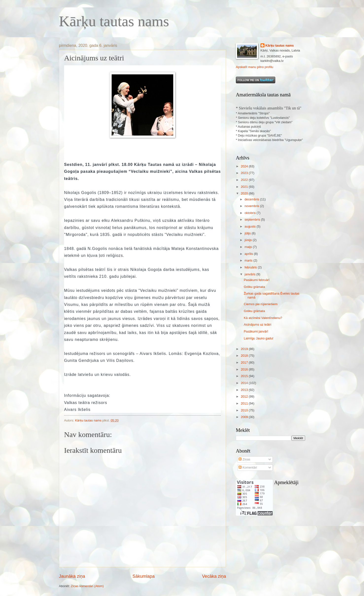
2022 (245, 180)
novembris (252, 206)
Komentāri (248, 467)
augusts (251, 226)
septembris (253, 219)
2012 (245, 396)
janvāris (250, 274)
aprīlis (249, 254)
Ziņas (244, 459)
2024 (245, 166)
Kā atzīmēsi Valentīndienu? (263, 318)
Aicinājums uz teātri (258, 324)
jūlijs (248, 233)
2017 (245, 362)
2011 (245, 403)
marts (249, 260)
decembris (252, 199)
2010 (245, 410)
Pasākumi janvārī (256, 331)
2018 (245, 356)
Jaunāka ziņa (72, 576)
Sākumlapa (143, 576)
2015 (245, 376)
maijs (249, 247)
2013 (245, 390)
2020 (245, 193)
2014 (245, 383)
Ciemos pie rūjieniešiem (261, 304)
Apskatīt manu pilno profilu (255, 67)
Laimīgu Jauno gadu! (259, 338)
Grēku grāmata (254, 287)
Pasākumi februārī (257, 280)
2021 (245, 187)
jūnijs (249, 240)
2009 (245, 417)
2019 (245, 349)
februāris (251, 267)
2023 (245, 173)
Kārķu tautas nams (114, 21)
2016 (245, 369)
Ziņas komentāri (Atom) (87, 586)
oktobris (251, 213)
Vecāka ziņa (214, 576)
